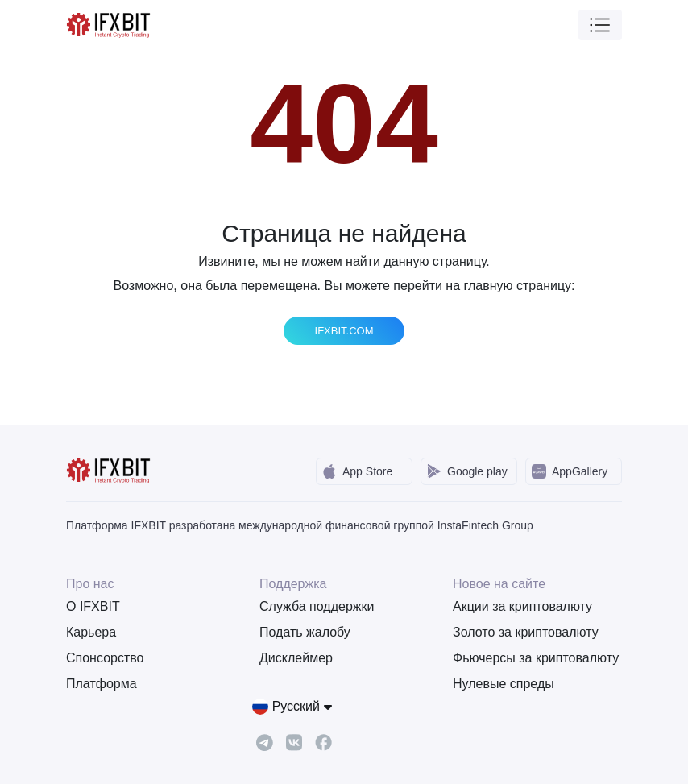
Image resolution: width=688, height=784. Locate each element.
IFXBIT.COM (344, 331)
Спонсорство (105, 658)
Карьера (91, 632)
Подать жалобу (305, 632)
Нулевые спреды (504, 684)
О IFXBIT (93, 606)
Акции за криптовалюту (522, 606)
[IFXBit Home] (109, 24)
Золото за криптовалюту (526, 632)
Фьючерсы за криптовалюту (536, 658)
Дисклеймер (296, 658)
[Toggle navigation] (600, 25)
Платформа (102, 684)
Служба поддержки (317, 606)
